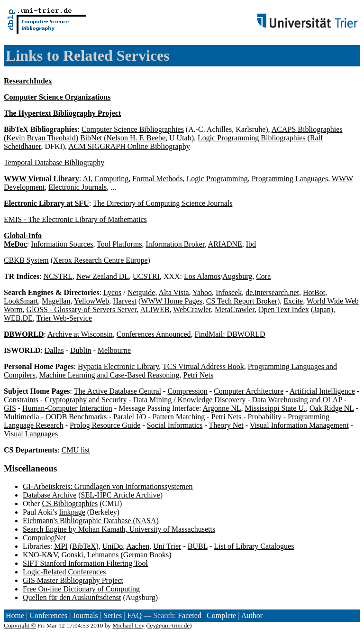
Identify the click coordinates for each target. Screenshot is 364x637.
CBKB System (26, 260)
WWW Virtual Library (41, 179)
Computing (111, 179)
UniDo (113, 546)
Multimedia (22, 417)
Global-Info (23, 235)
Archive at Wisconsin (80, 334)
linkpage (72, 512)
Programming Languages (290, 179)
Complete (221, 615)
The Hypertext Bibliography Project (62, 113)
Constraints (21, 400)
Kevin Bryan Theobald (41, 138)
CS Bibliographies (70, 503)
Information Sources (62, 244)
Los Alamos (202, 276)
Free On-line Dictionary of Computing (81, 589)
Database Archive (50, 495)
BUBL (198, 546)
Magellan (56, 301)
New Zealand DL (103, 276)
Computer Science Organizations (57, 97)
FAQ (134, 615)
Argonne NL (222, 408)
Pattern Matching (179, 417)
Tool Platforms (119, 244)
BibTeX (84, 546)
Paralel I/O (130, 417)
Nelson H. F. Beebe (136, 138)
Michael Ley (128, 625)
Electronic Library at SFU (46, 203)
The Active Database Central (118, 391)
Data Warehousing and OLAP (297, 400)
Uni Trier (167, 546)
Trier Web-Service (64, 318)
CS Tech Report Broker (242, 301)
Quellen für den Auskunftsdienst (72, 597)
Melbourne (114, 350)
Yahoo (202, 292)
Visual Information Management (299, 425)
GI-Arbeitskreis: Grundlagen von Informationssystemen (108, 486)
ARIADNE (225, 244)
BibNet (91, 138)
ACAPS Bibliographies (307, 129)
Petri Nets (199, 375)
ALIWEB (155, 309)
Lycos (112, 292)
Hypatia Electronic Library (118, 366)
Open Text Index (284, 309)
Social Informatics (175, 425)
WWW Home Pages (171, 301)
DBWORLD (24, 334)
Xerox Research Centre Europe (100, 260)
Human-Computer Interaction (67, 408)
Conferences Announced (154, 334)
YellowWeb (91, 301)
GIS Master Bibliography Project (73, 580)
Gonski (72, 555)
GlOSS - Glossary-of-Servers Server (82, 309)
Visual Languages (31, 434)
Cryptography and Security (86, 400)
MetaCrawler (235, 309)
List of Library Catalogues (254, 546)
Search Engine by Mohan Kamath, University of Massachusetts (119, 529)
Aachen (138, 546)
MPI (61, 546)
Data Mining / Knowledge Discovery (189, 400)
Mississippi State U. (275, 408)
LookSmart (21, 301)
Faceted (190, 615)
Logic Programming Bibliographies (252, 138)
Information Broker (175, 244)
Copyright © (20, 625)
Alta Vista (174, 292)
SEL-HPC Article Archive (121, 495)
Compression (187, 391)
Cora (263, 276)
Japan (322, 309)
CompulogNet (44, 538)
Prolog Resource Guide (105, 425)
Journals (85, 615)
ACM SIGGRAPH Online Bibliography (129, 146)
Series (113, 615)
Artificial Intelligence (322, 391)
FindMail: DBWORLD (230, 334)
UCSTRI (146, 276)
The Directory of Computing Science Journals (163, 203)
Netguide (141, 292)
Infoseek (229, 292)
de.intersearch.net (272, 292)
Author (252, 615)
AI (86, 179)
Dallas (54, 350)
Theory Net (226, 425)
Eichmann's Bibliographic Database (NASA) (91, 521)
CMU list (76, 450)
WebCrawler (192, 309)
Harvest (125, 301)
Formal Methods (157, 179)
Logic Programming (217, 179)
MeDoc (15, 244)
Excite (293, 301)
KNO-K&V (40, 555)
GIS (10, 408)
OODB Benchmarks (76, 417)
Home (15, 615)
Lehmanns (103, 555)
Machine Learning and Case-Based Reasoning (109, 375)
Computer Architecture (249, 391)
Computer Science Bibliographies (133, 129)
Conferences (48, 615)
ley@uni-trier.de (169, 625)
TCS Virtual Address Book (203, 366)
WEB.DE (18, 318)
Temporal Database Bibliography (54, 162)
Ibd (251, 244)
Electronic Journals (77, 187)
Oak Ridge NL (332, 408)
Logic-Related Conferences (64, 572)
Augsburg (237, 276)
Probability (265, 417)
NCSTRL (58, 276)
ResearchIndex (28, 81)
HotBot (314, 292)
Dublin (81, 350)
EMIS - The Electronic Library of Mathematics (75, 219)
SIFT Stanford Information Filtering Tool (85, 563)
